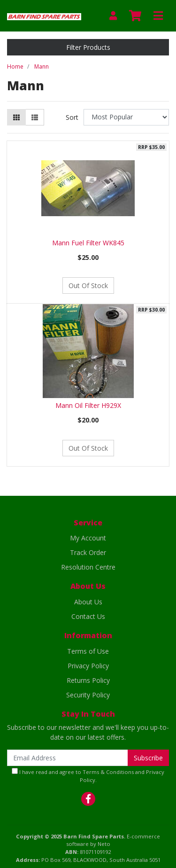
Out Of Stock (88, 285)
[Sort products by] (126, 117)
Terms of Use (88, 651)
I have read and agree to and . (88, 776)
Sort (72, 117)
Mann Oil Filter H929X (88, 405)
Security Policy (88, 695)
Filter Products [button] (88, 47)
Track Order (88, 552)
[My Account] (113, 16)
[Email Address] (68, 758)
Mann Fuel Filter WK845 (88, 243)
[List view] (35, 117)
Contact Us (88, 616)
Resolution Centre (88, 567)
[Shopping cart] (135, 16)
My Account (88, 538)
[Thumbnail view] (16, 117)
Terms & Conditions (108, 772)
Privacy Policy (88, 666)
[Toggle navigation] (158, 16)
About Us (88, 602)
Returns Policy (88, 680)
